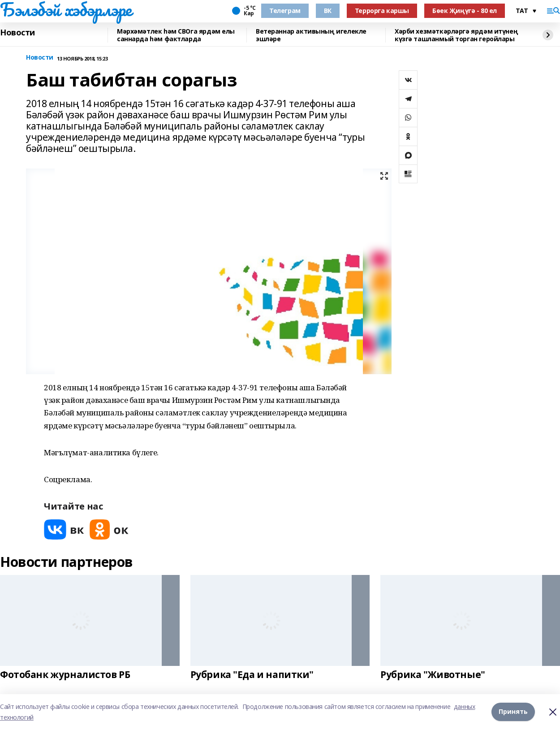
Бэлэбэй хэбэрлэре (66, 9)
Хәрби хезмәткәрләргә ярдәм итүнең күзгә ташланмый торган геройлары (456, 35)
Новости (17, 33)
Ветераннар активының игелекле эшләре (311, 35)
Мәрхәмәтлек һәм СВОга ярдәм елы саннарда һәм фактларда (176, 35)
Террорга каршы (382, 11)
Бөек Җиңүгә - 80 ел (465, 11)
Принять (513, 712)
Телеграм (285, 11)
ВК (328, 11)
